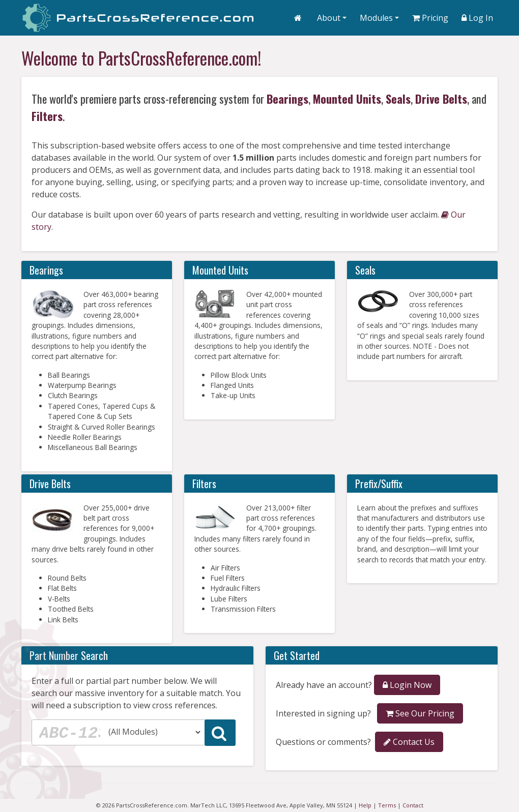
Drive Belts (441, 98)
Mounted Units (347, 98)
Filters (47, 116)
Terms (387, 805)
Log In (477, 18)
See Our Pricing (420, 713)
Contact (413, 805)
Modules (376, 18)
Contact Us (409, 742)
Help (365, 805)
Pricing (430, 18)
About (329, 18)
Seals (398, 98)
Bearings (287, 98)
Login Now (407, 685)
